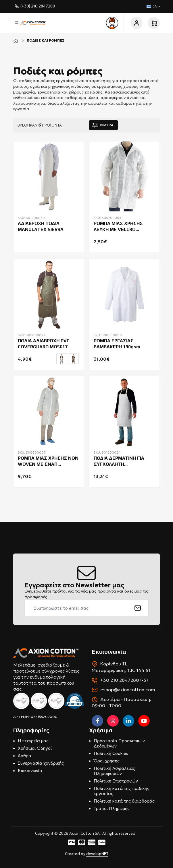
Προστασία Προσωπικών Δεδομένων (119, 743)
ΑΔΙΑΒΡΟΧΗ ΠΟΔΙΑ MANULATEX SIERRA (41, 226)
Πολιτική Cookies (111, 753)
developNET (97, 854)
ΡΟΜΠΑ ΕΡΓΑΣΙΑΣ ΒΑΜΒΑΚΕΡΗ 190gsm (117, 344)
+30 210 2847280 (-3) (124, 680)
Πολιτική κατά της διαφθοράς (124, 801)
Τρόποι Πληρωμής (112, 808)
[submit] (138, 608)
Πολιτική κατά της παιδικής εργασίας (122, 791)
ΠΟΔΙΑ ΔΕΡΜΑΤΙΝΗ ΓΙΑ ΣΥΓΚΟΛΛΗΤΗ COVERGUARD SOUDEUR (120, 461)
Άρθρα (25, 756)
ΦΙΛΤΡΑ (107, 125)
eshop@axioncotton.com (128, 690)
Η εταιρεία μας (33, 741)
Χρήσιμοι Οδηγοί (35, 748)
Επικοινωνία (30, 771)
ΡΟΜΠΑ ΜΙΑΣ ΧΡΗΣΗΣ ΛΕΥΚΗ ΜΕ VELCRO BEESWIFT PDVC (118, 227)
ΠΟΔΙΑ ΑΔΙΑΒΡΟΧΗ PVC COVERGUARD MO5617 (44, 344)
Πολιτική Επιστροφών (116, 781)
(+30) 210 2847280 (38, 6)
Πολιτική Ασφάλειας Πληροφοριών (114, 771)
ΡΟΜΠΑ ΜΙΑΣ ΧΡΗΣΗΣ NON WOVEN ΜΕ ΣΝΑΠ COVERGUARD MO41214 (48, 461)
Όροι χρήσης (107, 761)
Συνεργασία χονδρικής (41, 763)
